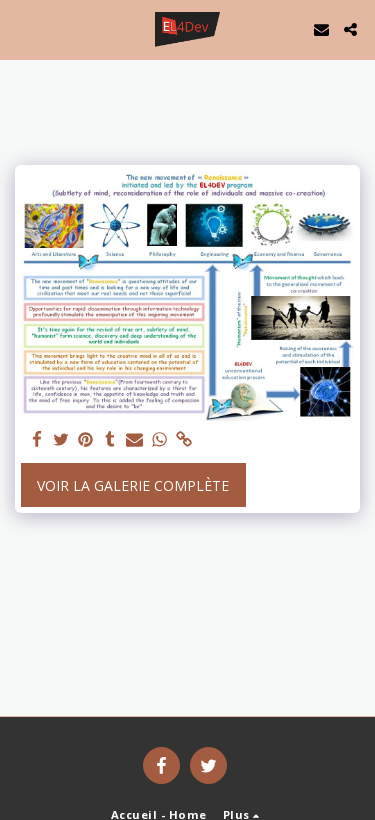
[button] (22, 28)
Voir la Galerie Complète (133, 485)
